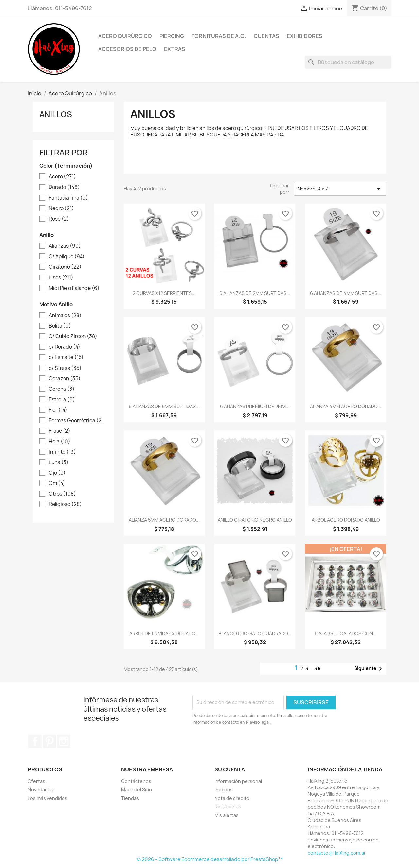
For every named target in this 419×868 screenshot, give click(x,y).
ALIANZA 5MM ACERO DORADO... (164, 520)
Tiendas (130, 798)
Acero (62, 177)
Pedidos (224, 790)
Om (57, 483)
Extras (175, 49)
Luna (59, 462)
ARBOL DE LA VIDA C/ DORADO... (164, 633)
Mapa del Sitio (137, 790)
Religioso (65, 504)
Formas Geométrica (78, 421)
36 (318, 669)
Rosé (59, 219)
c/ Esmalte (66, 357)
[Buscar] (348, 62)
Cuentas (266, 36)
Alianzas (65, 246)
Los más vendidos (48, 798)
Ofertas (36, 781)
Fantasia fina (68, 198)
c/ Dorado (64, 347)
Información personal (238, 781)
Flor (58, 410)
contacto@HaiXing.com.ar (337, 853)
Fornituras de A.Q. (219, 36)
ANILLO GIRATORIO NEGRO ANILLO (255, 520)
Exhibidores (305, 36)
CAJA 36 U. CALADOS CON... (346, 633)
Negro (61, 208)
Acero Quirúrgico (125, 36)
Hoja (60, 442)
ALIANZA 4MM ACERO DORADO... (346, 406)
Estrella (62, 400)
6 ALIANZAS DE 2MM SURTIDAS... (255, 293)
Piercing (172, 36)
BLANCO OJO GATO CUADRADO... (255, 633)
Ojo (57, 473)
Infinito (62, 452)
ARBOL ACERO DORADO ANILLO (346, 520)
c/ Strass (65, 368)
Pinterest (49, 741)
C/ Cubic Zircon (73, 336)
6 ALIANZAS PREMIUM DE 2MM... (255, 406)
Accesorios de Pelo (127, 49)
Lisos (61, 278)
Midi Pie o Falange (74, 288)
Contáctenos (136, 781)
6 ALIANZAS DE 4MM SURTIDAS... (346, 293)
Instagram (64, 741)
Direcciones (228, 807)
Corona (62, 389)
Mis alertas (227, 815)
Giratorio (65, 267)
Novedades (41, 790)
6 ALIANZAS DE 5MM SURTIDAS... (164, 406)
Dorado (64, 187)
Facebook (35, 741)
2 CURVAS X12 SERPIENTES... (164, 293)
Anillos (56, 114)
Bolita (60, 326)
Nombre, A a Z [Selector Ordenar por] (340, 189)
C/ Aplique (67, 257)
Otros (62, 494)
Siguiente (369, 669)
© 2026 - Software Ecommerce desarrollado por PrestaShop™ (210, 859)
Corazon (65, 379)
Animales (65, 316)
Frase (60, 431)
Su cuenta (230, 769)
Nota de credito (232, 798)
